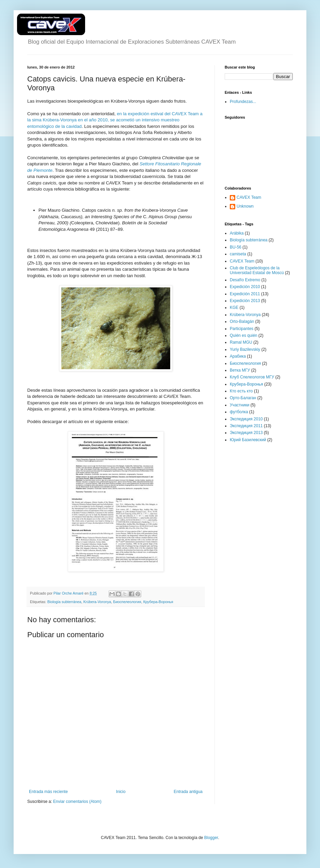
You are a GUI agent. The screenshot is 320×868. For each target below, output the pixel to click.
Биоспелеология (127, 602)
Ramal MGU (241, 342)
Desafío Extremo (245, 280)
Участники (239, 405)
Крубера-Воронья (158, 602)
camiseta (238, 254)
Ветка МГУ (240, 370)
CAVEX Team (249, 197)
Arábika (237, 233)
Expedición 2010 (245, 287)
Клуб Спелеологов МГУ (252, 377)
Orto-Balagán (242, 321)
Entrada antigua (188, 792)
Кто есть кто (241, 391)
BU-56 (236, 247)
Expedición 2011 (245, 294)
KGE (234, 308)
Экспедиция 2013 (246, 433)
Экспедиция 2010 (246, 419)
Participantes (242, 329)
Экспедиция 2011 (246, 426)
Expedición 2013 (245, 301)
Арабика (238, 356)
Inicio (121, 792)
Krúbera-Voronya (97, 602)
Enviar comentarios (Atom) (77, 802)
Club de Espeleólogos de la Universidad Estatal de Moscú (257, 270)
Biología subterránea (64, 602)
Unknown (245, 206)
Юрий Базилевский (248, 440)
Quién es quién (244, 335)
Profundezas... (243, 102)
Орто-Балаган (243, 398)
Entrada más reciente (48, 792)
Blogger (211, 838)
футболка (239, 412)
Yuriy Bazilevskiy (245, 349)
